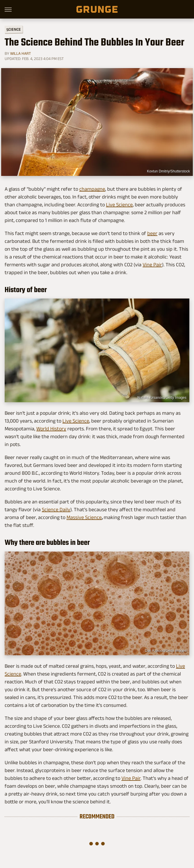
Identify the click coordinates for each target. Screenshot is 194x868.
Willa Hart (20, 53)
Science (14, 29)
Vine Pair (152, 265)
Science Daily (56, 509)
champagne (92, 189)
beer (152, 233)
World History (51, 429)
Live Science (119, 205)
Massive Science (84, 517)
